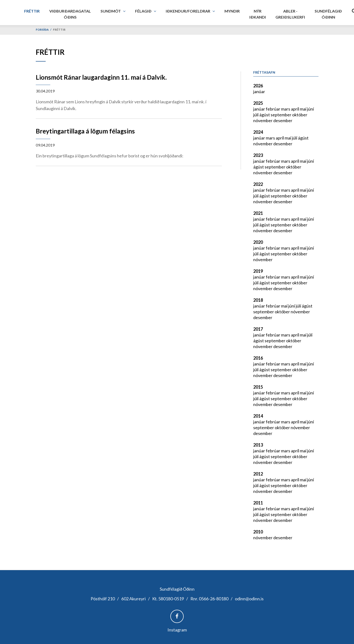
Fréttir (59, 30)
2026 (258, 86)
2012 (258, 474)
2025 (258, 103)
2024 (258, 132)
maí (303, 109)
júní (311, 109)
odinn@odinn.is (249, 599)
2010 (258, 532)
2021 (258, 213)
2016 (258, 358)
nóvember (263, 120)
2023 (258, 155)
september (281, 115)
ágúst (265, 115)
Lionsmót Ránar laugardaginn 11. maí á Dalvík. (101, 77)
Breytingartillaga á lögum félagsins (85, 131)
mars (286, 109)
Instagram (177, 630)
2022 (258, 184)
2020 (258, 242)
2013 (258, 445)
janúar (259, 91)
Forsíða (42, 30)
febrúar (273, 109)
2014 (258, 416)
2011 (258, 503)
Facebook (177, 616)
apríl (295, 109)
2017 (258, 329)
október (300, 115)
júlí (256, 115)
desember (283, 120)
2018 (258, 300)
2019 (258, 271)
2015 (258, 387)
